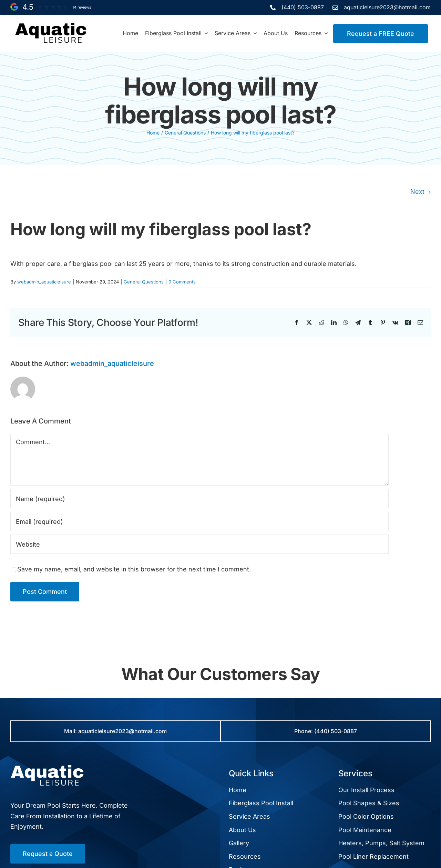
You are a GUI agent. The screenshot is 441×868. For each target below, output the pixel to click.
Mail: (71, 731)
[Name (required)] (199, 499)
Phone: (304, 731)
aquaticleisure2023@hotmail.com (387, 7)
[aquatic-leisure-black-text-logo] (51, 25)
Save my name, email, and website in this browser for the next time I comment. (134, 569)
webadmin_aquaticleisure (44, 282)
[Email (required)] (199, 521)
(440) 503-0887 (303, 7)
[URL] (199, 544)
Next (417, 192)
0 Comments (182, 282)
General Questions (144, 282)
